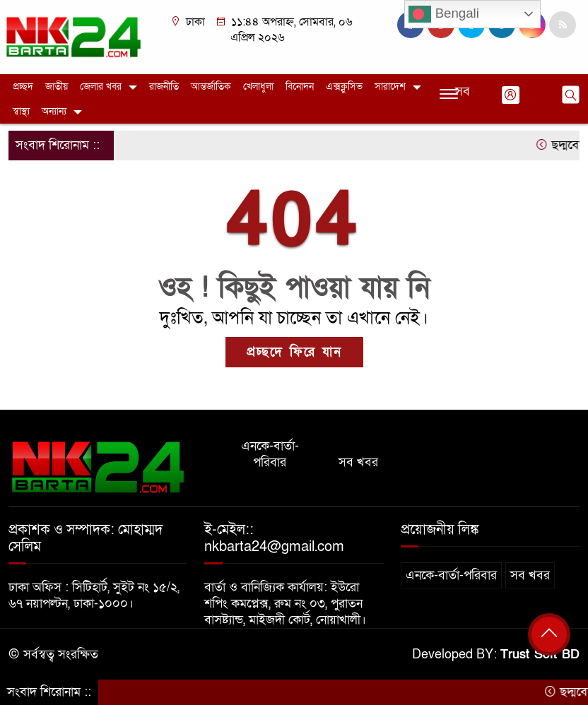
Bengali (443, 14)
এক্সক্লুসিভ (344, 87)
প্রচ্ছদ (23, 87)
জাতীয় (57, 87)
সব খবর (358, 462)
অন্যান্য (54, 111)
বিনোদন (300, 87)
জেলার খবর (101, 87)
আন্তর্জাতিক (211, 87)
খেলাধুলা (258, 87)
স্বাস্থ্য (21, 111)
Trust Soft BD (540, 654)
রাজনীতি (164, 87)
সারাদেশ (390, 87)
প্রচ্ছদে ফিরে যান (294, 352)
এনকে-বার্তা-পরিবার (270, 454)
